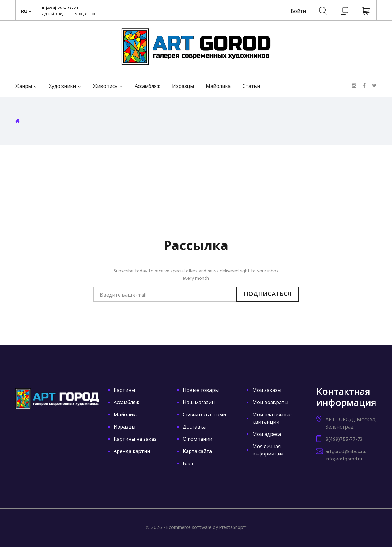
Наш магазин (199, 403)
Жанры (24, 87)
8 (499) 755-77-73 (60, 8)
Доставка (194, 427)
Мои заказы (267, 391)
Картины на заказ (135, 440)
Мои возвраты (270, 403)
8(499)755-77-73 (344, 440)
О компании (198, 440)
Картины (124, 391)
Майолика (218, 87)
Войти (298, 12)
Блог (188, 464)
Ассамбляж (147, 87)
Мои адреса (267, 435)
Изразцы (183, 87)
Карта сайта (197, 452)
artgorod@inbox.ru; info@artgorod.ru (346, 455)
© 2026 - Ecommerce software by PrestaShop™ (196, 528)
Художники (62, 87)
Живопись (105, 87)
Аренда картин (132, 452)
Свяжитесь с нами (204, 415)
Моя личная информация (268, 451)
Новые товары (201, 391)
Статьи (251, 87)
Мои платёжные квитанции (272, 419)
